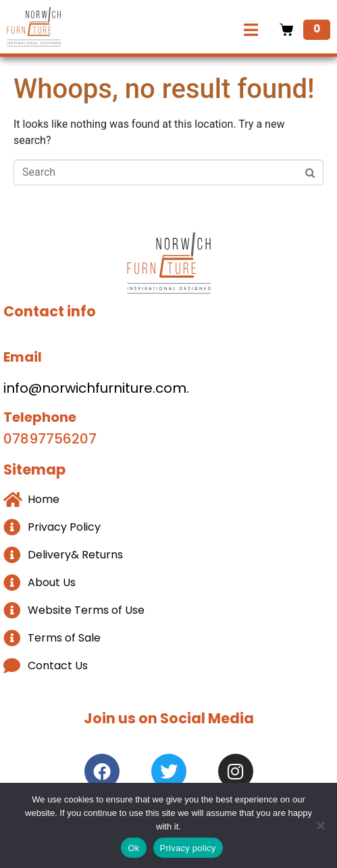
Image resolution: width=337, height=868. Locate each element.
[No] (320, 825)
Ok (133, 848)
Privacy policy (188, 848)
